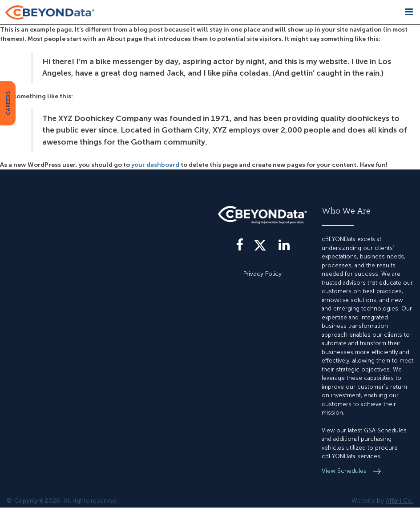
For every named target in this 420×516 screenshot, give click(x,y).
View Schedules (345, 471)
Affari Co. (400, 501)
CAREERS (8, 103)
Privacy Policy (262, 274)
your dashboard (155, 165)
